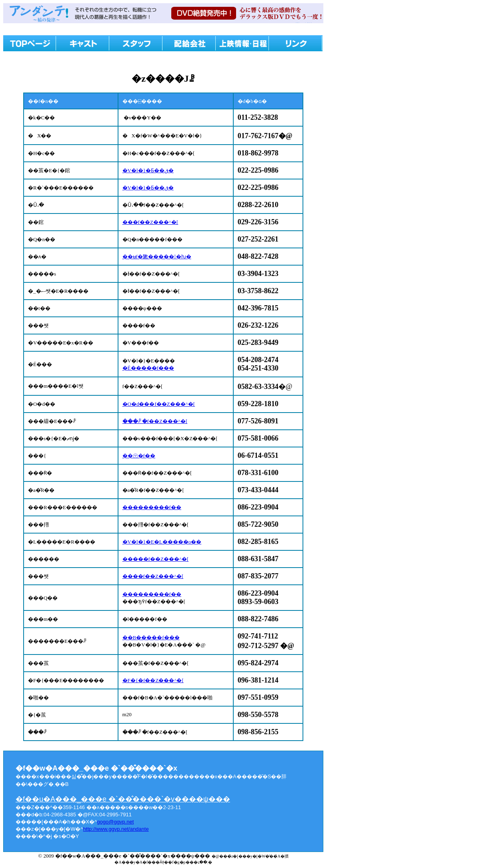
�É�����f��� (148, 368)
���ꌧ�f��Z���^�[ (155, 421)
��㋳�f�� (139, 456)
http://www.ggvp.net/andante (116, 829)
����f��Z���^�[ (153, 576)
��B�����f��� (151, 637)
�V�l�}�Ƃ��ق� (148, 170)
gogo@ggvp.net (115, 822)
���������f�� (152, 507)
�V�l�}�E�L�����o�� (162, 542)
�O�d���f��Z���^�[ (159, 404)
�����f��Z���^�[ (156, 559)
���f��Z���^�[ (150, 222)
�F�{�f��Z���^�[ (153, 680)
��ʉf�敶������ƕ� (157, 257)
